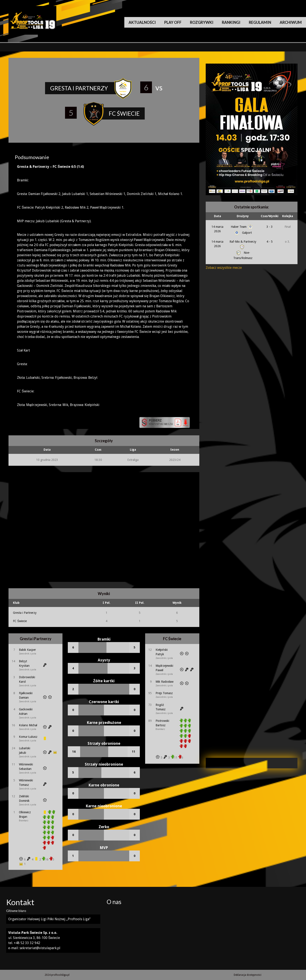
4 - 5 (270, 242)
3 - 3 (270, 227)
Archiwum (291, 22)
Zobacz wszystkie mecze (224, 268)
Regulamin (260, 22)
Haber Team (242, 227)
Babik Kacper (27, 650)
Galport (243, 233)
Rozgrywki (202, 22)
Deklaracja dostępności (248, 975)
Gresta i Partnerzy (25, 613)
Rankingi (231, 22)
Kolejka (288, 216)
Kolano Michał (28, 725)
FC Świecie (20, 621)
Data (217, 216)
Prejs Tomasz (164, 693)
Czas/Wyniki (270, 216)
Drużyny (243, 216)
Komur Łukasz (28, 737)
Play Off (173, 22)
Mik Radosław (164, 682)
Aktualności (142, 22)
